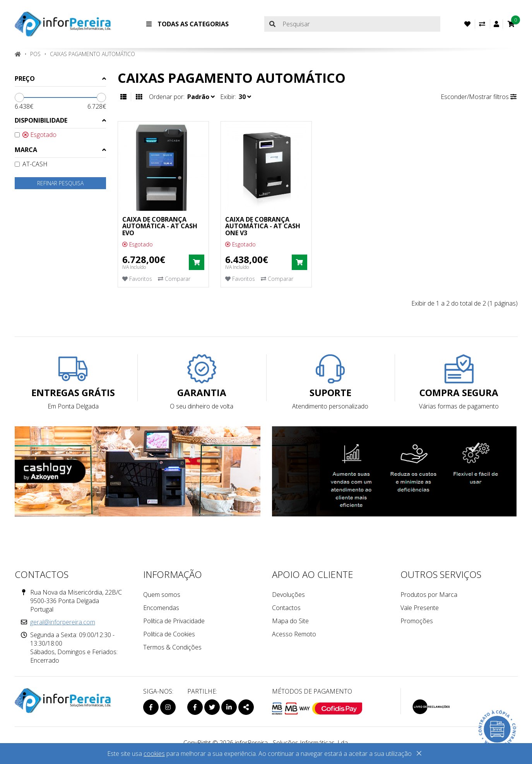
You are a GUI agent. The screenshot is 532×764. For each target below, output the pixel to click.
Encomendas (161, 608)
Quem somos (162, 595)
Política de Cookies (169, 634)
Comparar (174, 279)
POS (35, 54)
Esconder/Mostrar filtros (479, 97)
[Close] (419, 755)
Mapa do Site (290, 621)
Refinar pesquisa (60, 183)
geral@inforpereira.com (63, 622)
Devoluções (288, 595)
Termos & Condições (172, 647)
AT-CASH (31, 164)
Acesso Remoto (294, 634)
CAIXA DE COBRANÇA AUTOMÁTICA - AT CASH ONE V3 (263, 226)
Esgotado (36, 135)
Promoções (417, 621)
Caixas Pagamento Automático (92, 54)
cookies (154, 754)
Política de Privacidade (174, 621)
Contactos (286, 608)
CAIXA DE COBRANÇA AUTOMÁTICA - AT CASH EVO (160, 226)
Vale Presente (420, 608)
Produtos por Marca (429, 595)
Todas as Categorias (187, 24)
